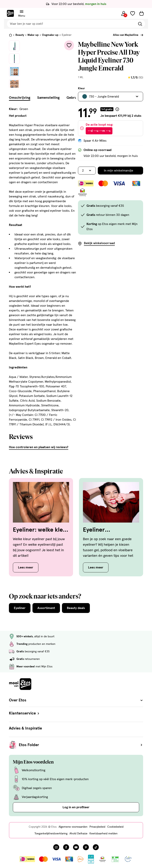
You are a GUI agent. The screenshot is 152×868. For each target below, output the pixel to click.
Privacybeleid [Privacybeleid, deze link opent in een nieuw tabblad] (97, 827)
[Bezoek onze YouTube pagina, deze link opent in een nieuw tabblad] (76, 847)
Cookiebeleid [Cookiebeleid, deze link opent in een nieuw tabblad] (115, 827)
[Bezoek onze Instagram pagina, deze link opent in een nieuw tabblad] (56, 847)
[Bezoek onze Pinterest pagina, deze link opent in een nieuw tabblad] (86, 847)
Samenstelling (48, 98)
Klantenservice (24, 713)
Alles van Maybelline (126, 35)
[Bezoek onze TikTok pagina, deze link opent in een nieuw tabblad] (96, 847)
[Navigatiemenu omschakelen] (22, 12)
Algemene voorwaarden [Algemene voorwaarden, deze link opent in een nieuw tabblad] (73, 827)
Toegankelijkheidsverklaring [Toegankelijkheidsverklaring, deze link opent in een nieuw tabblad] (51, 834)
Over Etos (76, 700)
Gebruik (73, 98)
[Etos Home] (10, 13)
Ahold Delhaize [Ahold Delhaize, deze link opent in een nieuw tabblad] (78, 834)
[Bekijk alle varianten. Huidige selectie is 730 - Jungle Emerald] (111, 97)
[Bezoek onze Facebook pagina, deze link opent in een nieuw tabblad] (66, 847)
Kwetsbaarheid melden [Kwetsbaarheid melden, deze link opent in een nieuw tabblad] (104, 834)
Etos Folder (81, 745)
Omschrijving (20, 98)
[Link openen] (91, 859)
